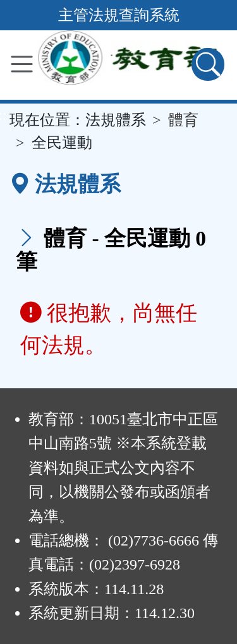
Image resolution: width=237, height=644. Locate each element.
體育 (183, 120)
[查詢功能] (208, 64)
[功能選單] (22, 64)
